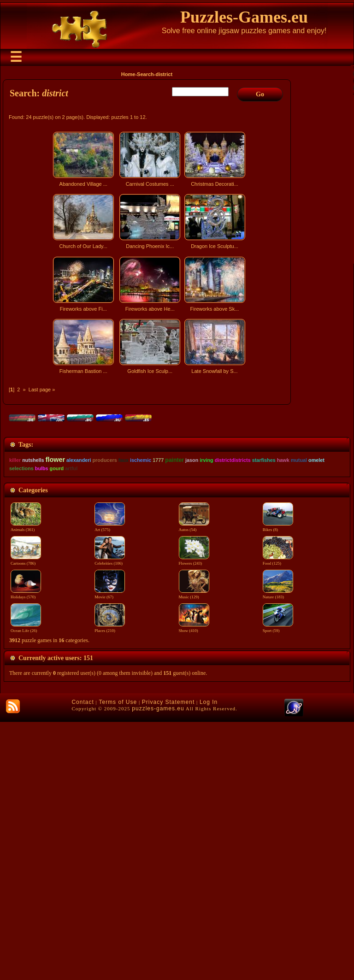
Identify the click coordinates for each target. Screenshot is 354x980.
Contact (83, 960)
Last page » (42, 390)
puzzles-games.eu (158, 967)
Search (145, 74)
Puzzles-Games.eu (244, 17)
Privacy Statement (168, 960)
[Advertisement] (148, 458)
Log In (209, 960)
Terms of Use (118, 960)
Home (128, 74)
